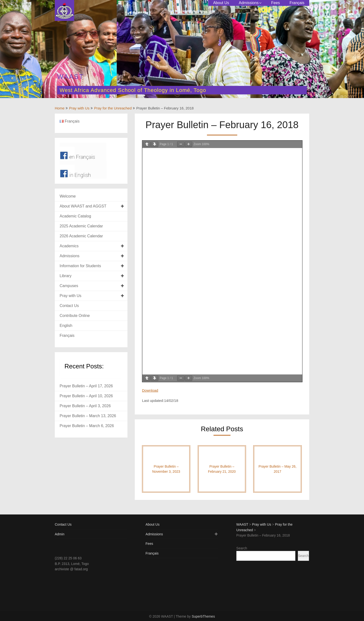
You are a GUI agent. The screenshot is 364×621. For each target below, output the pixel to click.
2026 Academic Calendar (81, 236)
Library (66, 276)
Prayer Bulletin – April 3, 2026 (85, 406)
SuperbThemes (203, 616)
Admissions (249, 3)
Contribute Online (75, 316)
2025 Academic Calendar (81, 226)
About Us (221, 3)
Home (60, 108)
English (66, 326)
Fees (276, 3)
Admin (60, 534)
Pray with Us (79, 108)
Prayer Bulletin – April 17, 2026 (86, 386)
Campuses (69, 286)
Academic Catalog (75, 216)
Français (297, 3)
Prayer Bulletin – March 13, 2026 (88, 416)
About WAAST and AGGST (83, 206)
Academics (69, 246)
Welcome (68, 196)
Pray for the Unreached (113, 108)
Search (242, 548)
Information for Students (80, 266)
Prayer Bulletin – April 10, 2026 (86, 396)
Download (150, 390)
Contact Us (69, 306)
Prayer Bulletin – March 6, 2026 (87, 426)
